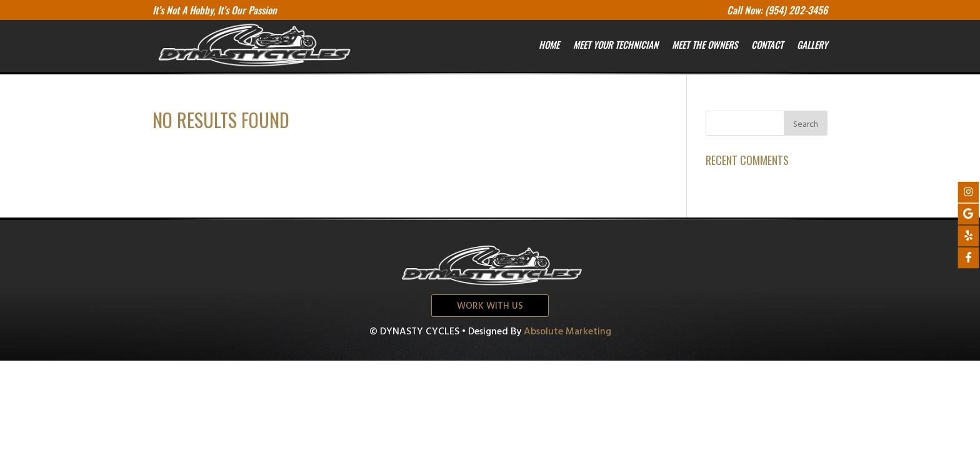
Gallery (812, 44)
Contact (767, 44)
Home (549, 44)
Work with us (490, 306)
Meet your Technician (616, 44)
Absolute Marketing (567, 332)
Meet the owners (705, 44)
